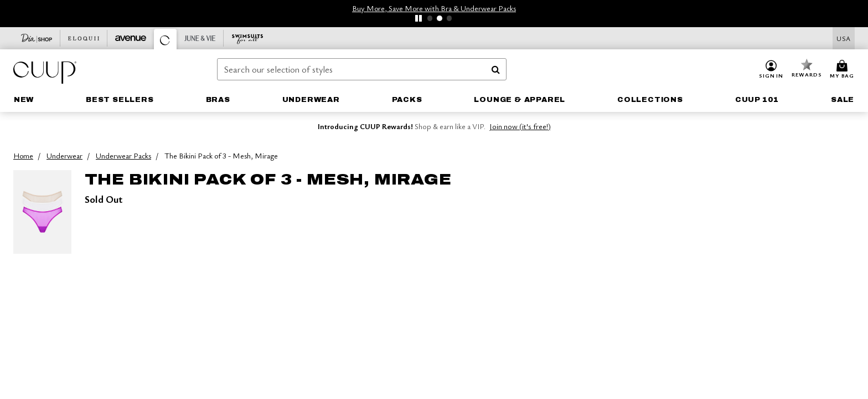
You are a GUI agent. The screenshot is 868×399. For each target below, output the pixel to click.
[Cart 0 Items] (844, 70)
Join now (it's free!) (520, 126)
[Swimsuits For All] (247, 38)
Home (23, 155)
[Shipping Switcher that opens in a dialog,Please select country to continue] (844, 39)
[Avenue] (131, 38)
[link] (24, 100)
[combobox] (362, 69)
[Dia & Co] (37, 38)
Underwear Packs (123, 155)
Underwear (64, 155)
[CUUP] (166, 39)
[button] (771, 70)
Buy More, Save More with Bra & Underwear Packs (434, 8)
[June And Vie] (200, 38)
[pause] (418, 18)
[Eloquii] (84, 38)
